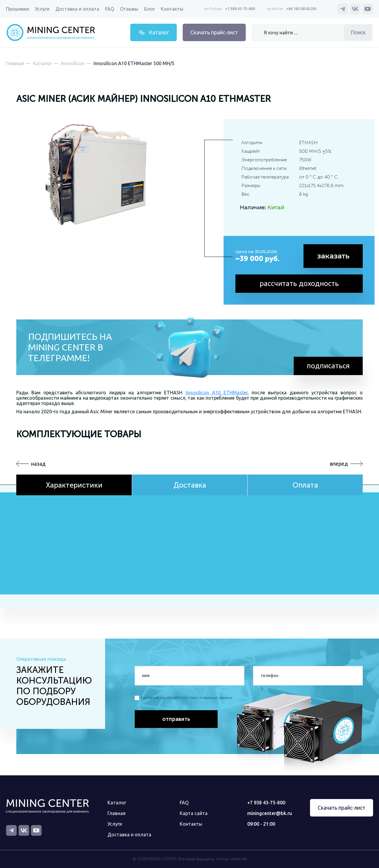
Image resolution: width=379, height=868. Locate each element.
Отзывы (129, 9)
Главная (117, 813)
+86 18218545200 (301, 9)
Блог (150, 9)
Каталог (117, 803)
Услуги (42, 9)
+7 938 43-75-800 (240, 9)
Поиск (358, 32)
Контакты (172, 9)
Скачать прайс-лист (214, 32)
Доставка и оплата (77, 9)
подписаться (328, 366)
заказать (333, 256)
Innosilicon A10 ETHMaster (217, 393)
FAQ (110, 9)
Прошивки (17, 9)
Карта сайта (194, 813)
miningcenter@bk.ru (270, 813)
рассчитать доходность (299, 283)
